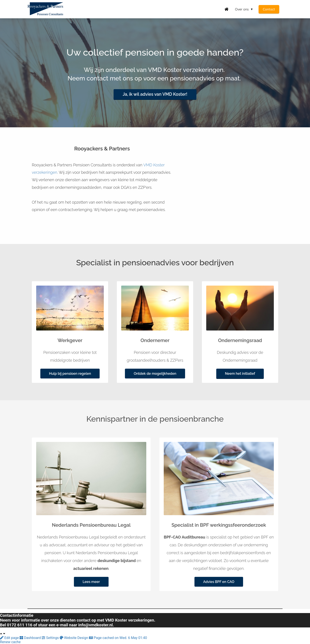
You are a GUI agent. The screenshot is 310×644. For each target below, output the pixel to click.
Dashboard (31, 638)
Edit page (10, 638)
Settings (51, 638)
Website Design (74, 638)
